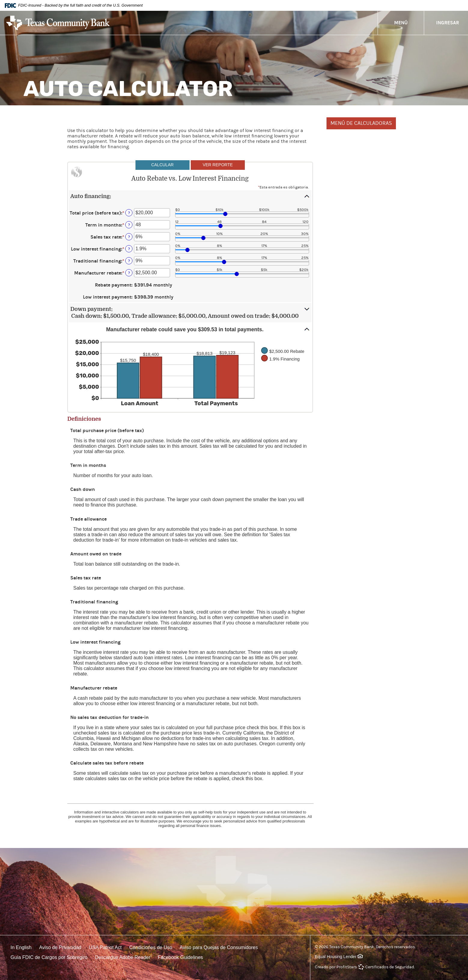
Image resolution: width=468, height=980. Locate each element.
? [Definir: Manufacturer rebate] (129, 273)
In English (21, 947)
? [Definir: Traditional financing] (129, 261)
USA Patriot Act (105, 947)
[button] (190, 196)
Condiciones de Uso (151, 947)
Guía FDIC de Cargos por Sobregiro (49, 957)
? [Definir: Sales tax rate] (129, 237)
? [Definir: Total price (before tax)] (129, 213)
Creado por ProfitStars (336, 967)
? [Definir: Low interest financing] (129, 249)
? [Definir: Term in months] (129, 225)
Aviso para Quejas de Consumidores (219, 947)
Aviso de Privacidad (60, 947)
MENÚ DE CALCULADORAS (361, 123)
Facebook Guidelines (180, 957)
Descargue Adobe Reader (123, 957)
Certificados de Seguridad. (390, 967)
